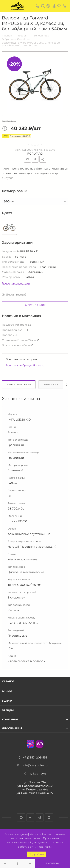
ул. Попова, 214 (35, 782)
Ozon (30, 744)
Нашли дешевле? (16, 294)
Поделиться (43, 159)
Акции (7, 691)
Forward (35, 154)
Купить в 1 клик (35, 305)
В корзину (53, 863)
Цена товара (6, 129)
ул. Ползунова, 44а (35, 789)
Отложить (27, 159)
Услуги (7, 701)
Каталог (8, 681)
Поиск (43, 6)
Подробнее (36, 854)
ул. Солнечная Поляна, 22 (35, 793)
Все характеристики (16, 283)
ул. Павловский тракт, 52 (35, 786)
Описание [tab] (51, 385)
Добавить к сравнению (35, 159)
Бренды (8, 710)
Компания (10, 720)
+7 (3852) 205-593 (35, 757)
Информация (12, 728)
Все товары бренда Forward (25, 365)
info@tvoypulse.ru (35, 765)
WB (40, 744)
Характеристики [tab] (19, 385)
